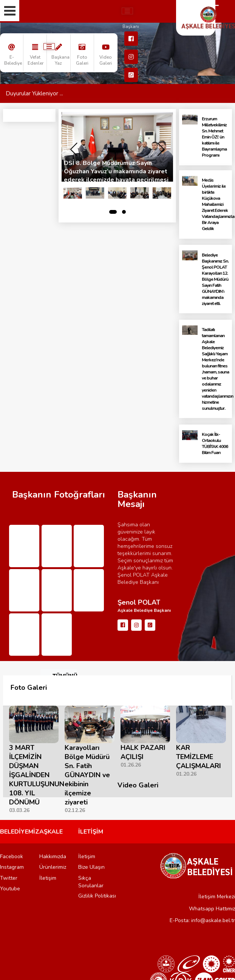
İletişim (48, 878)
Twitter (9, 878)
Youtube (10, 889)
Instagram (12, 867)
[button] (113, 212)
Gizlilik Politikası (97, 896)
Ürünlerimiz (53, 867)
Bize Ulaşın (91, 867)
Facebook (12, 856)
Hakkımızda (53, 856)
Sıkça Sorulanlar (91, 882)
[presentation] (74, 150)
